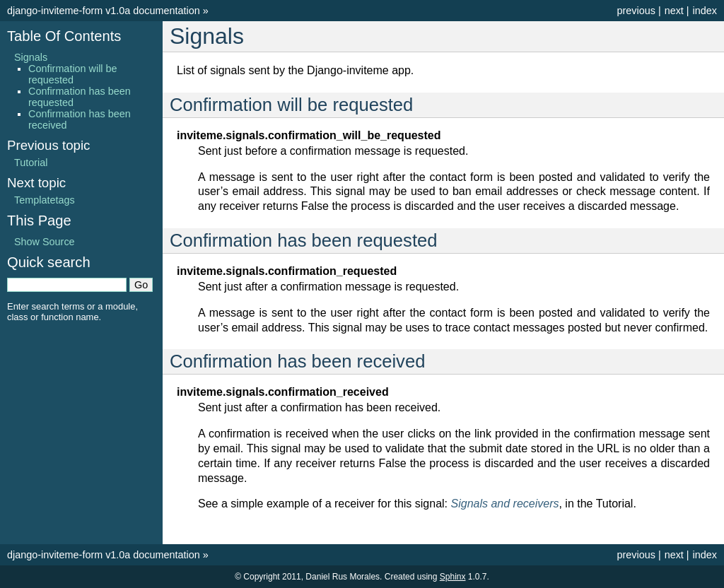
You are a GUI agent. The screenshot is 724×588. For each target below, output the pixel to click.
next (674, 11)
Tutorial (31, 163)
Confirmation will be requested (73, 74)
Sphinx (453, 577)
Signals (31, 57)
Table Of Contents (64, 36)
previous (636, 11)
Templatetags (45, 200)
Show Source (45, 242)
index (705, 11)
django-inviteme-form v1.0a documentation (104, 11)
